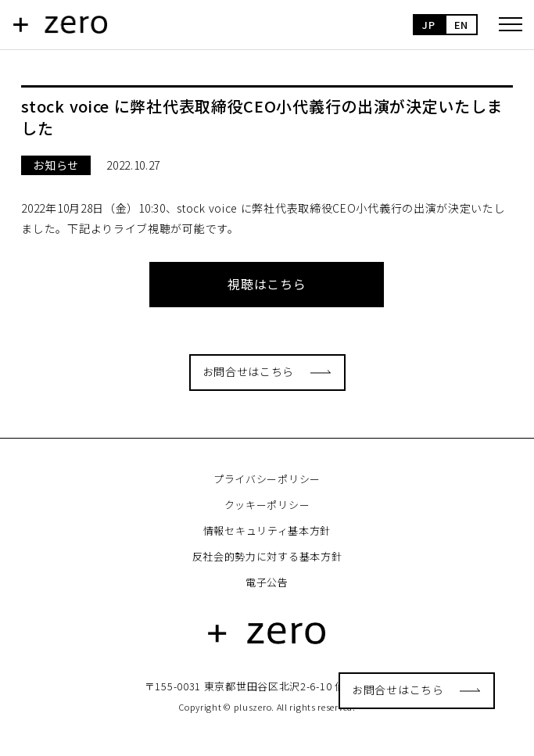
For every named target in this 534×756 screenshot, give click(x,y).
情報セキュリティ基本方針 (267, 530)
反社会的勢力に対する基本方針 (267, 556)
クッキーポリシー (267, 505)
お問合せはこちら (398, 690)
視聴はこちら (267, 284)
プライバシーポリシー (267, 479)
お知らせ (56, 165)
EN (461, 25)
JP (428, 25)
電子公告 (267, 582)
